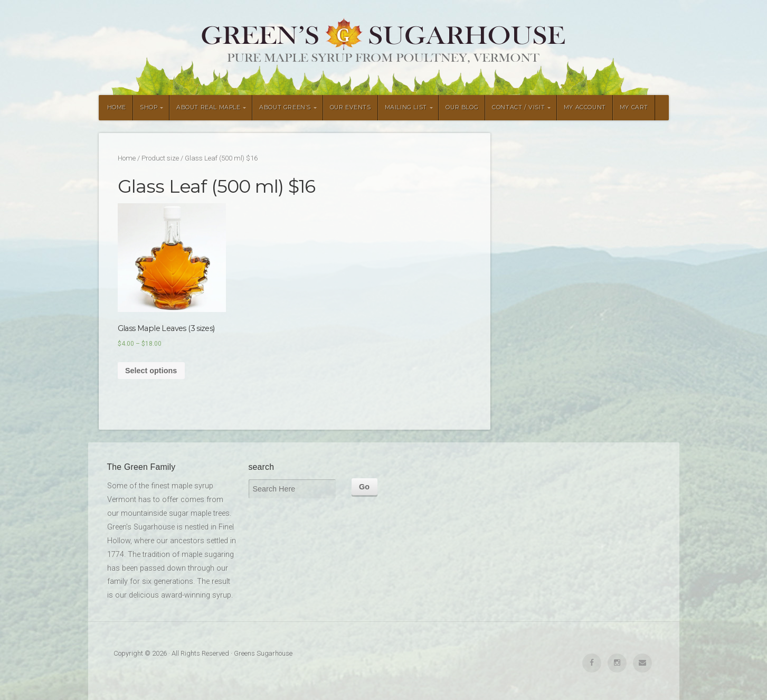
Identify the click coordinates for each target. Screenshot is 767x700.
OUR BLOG (462, 107)
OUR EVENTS (351, 107)
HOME (117, 107)
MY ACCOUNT (585, 107)
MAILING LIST (406, 107)
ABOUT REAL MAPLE (209, 107)
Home (127, 158)
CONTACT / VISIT (518, 107)
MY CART (634, 107)
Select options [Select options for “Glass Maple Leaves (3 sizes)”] (151, 371)
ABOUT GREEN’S (285, 107)
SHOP (149, 107)
